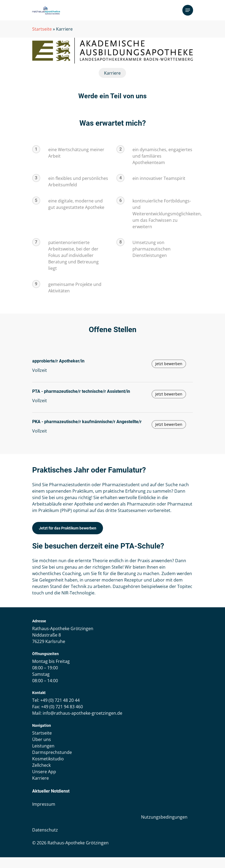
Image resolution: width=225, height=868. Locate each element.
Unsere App (44, 772)
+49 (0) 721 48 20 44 (60, 700)
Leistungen (43, 746)
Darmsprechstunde (52, 752)
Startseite (42, 29)
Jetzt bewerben (169, 364)
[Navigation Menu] (188, 10)
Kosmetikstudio (48, 759)
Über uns (42, 739)
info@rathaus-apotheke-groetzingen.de (82, 713)
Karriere (40, 778)
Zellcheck (41, 765)
